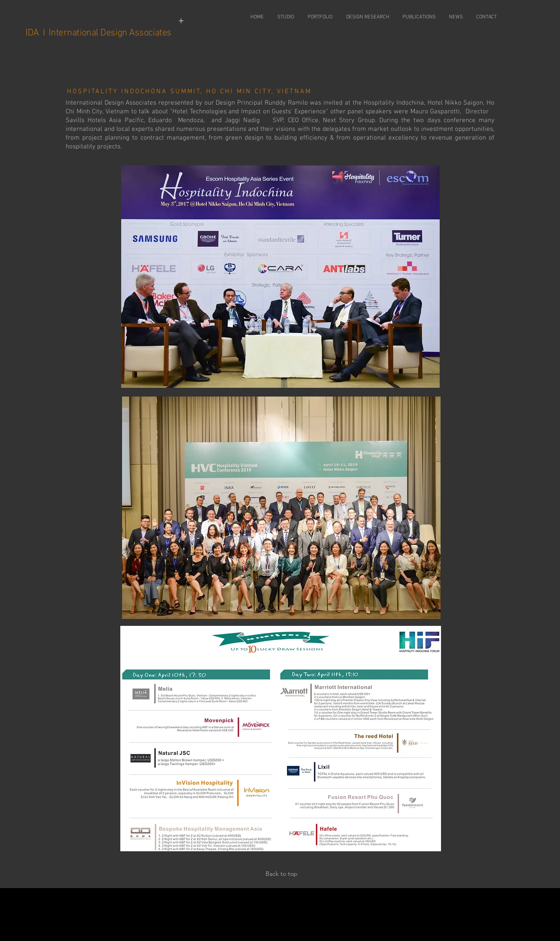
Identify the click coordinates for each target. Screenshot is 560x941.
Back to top (282, 874)
